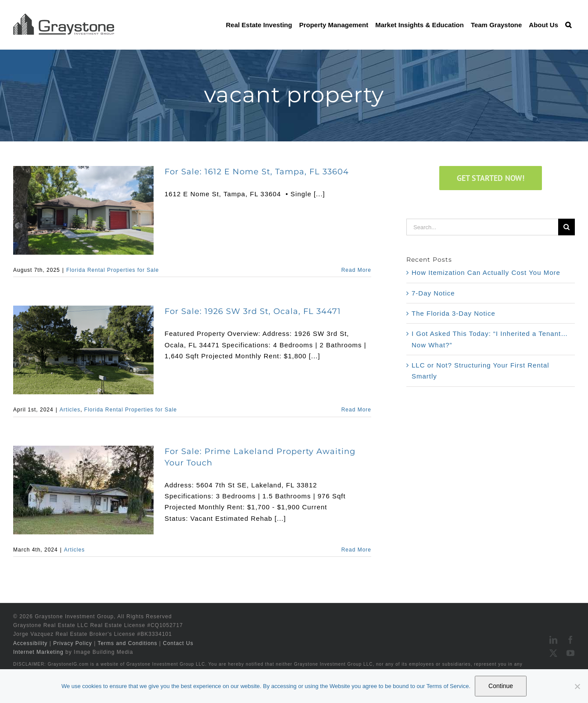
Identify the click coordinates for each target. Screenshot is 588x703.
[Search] (566, 227)
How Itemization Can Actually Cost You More (486, 272)
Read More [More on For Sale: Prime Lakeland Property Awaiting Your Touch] (356, 550)
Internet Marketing (38, 652)
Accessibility (30, 643)
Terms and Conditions (127, 643)
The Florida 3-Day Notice (454, 313)
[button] (568, 25)
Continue (501, 686)
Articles (70, 410)
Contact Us (178, 643)
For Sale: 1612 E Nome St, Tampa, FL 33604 (257, 172)
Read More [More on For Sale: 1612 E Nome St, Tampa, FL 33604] (356, 270)
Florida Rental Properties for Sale (113, 270)
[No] (577, 686)
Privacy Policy (73, 643)
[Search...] (482, 227)
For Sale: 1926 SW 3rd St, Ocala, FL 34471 (253, 311)
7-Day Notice (433, 293)
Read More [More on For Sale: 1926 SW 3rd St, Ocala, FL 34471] (356, 410)
